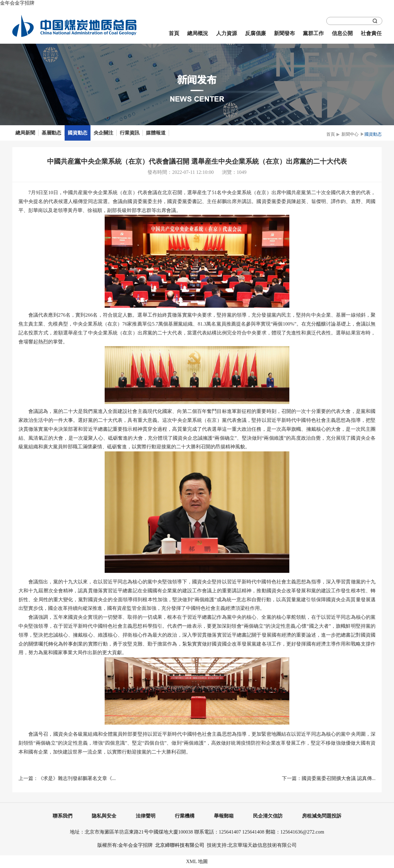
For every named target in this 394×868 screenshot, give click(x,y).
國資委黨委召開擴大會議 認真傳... (339, 778)
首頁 (174, 33)
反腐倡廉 (255, 33)
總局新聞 (25, 133)
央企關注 (103, 133)
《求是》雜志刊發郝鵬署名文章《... (77, 778)
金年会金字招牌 (17, 3)
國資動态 (78, 133)
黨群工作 (313, 33)
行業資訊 (130, 133)
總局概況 (198, 33)
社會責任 (371, 33)
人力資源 (227, 33)
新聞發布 (284, 33)
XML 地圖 (197, 861)
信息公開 (342, 33)
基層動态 (51, 133)
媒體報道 (156, 133)
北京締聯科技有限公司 (180, 845)
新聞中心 (350, 134)
